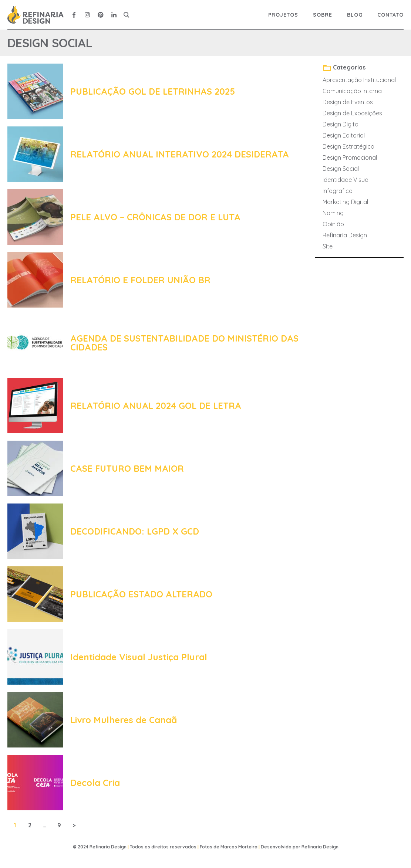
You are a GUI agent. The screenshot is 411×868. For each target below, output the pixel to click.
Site (328, 246)
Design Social (341, 169)
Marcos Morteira (239, 847)
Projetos (283, 15)
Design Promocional (350, 157)
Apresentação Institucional (359, 80)
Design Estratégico (348, 146)
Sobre (323, 15)
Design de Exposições (352, 113)
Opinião (333, 224)
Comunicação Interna (352, 91)
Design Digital (341, 124)
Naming (333, 213)
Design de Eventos (348, 102)
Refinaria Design (345, 235)
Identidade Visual (346, 180)
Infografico (338, 191)
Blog (355, 15)
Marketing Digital (345, 202)
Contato (390, 15)
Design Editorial (344, 135)
